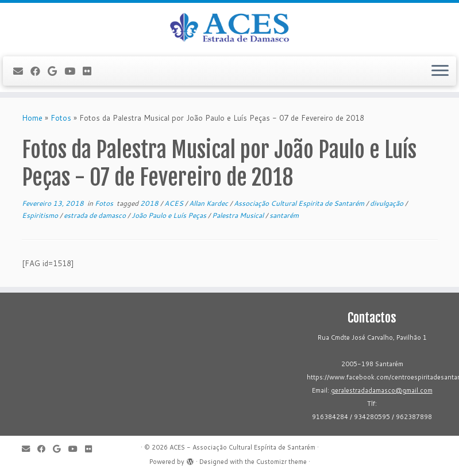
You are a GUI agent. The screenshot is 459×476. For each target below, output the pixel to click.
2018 (150, 203)
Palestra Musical (239, 215)
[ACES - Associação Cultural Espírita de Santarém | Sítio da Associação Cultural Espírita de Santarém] (230, 28)
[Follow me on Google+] (56, 71)
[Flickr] (91, 71)
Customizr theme (281, 462)
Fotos (61, 118)
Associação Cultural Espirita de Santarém (300, 203)
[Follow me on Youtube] (74, 71)
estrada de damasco (96, 215)
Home (32, 118)
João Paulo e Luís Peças (170, 215)
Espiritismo (41, 215)
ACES (175, 203)
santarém (284, 215)
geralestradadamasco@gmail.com (382, 390)
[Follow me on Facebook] (39, 71)
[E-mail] (22, 71)
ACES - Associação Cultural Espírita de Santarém (242, 447)
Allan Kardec (209, 203)
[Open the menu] (440, 71)
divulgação (387, 203)
